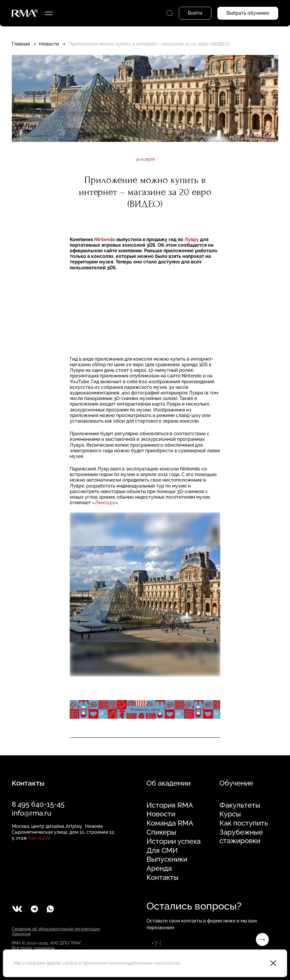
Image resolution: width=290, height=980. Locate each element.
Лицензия (21, 934)
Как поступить (244, 823)
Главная (21, 44)
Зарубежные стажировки (241, 837)
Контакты (162, 878)
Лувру (192, 239)
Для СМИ (162, 850)
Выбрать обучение (248, 13)
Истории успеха (174, 841)
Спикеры (161, 832)
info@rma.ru (31, 813)
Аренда (159, 868)
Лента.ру (105, 503)
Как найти (40, 838)
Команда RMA (170, 823)
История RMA (170, 805)
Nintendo (105, 239)
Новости (49, 44)
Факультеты (240, 805)
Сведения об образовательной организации (56, 929)
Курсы (230, 814)
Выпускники (167, 859)
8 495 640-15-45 (38, 804)
